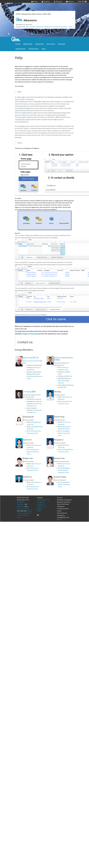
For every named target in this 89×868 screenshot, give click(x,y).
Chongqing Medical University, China (64, 433)
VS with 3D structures (61, 27)
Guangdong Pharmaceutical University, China (64, 470)
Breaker (33, 27)
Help (44, 49)
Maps (59, 520)
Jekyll (29, 511)
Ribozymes (40, 27)
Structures (51, 44)
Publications (48, 27)
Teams (71, 27)
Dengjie (25, 334)
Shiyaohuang (35, 334)
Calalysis (22, 108)
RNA (24, 27)
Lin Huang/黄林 (29, 392)
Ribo (28, 27)
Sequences (39, 44)
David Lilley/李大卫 (31, 358)
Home (18, 44)
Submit (60, 205)
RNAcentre (21, 506)
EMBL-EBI (69, 376)
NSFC (40, 511)
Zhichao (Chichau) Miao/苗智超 (64, 359)
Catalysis (61, 44)
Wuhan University (36, 399)
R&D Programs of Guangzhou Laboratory (43, 502)
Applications (21, 49)
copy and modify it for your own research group (24, 515)
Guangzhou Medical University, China (33, 452)
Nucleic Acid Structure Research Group (35, 376)
